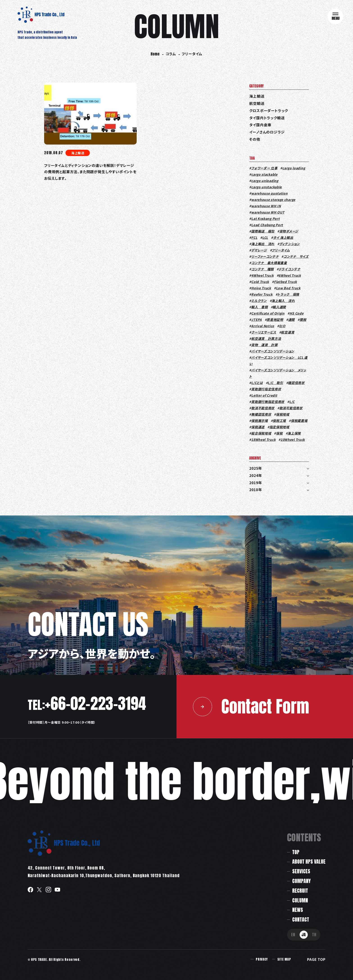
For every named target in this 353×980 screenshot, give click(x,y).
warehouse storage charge (273, 200)
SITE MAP (284, 959)
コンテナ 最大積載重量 (269, 263)
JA (304, 935)
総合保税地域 (261, 433)
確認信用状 (296, 383)
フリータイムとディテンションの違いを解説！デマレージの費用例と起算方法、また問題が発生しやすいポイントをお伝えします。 (90, 172)
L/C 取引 (275, 383)
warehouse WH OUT (268, 212)
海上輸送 (78, 153)
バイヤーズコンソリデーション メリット (278, 373)
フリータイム (281, 250)
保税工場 (279, 421)
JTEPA (257, 320)
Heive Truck (261, 288)
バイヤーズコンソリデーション (273, 351)
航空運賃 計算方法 (266, 338)
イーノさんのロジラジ (267, 132)
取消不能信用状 (263, 408)
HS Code (297, 313)
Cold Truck (260, 282)
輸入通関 (279, 307)
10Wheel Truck (293, 439)
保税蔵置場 (299, 421)
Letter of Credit (264, 395)
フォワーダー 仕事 (264, 168)
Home (155, 54)
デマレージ (259, 250)
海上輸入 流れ (283, 301)
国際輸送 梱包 (263, 231)
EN (293, 935)
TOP (296, 852)
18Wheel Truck (263, 439)
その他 (255, 139)
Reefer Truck (262, 294)
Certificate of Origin (268, 313)
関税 (303, 320)
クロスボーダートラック (269, 111)
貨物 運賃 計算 (265, 345)
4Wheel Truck (262, 275)
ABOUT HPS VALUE (309, 862)
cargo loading (294, 168)
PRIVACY (262, 959)
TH (314, 935)
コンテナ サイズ (296, 256)
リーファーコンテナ (265, 256)
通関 (291, 320)
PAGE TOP (316, 959)
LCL (265, 237)
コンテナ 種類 (262, 269)
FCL (254, 237)
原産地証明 (275, 320)
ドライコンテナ (290, 269)
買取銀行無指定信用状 (268, 402)
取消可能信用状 (291, 408)
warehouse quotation (269, 193)
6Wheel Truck (290, 275)
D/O (282, 326)
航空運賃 (288, 332)
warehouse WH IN (266, 206)
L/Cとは (257, 383)
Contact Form (251, 706)
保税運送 (258, 427)
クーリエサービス (264, 332)
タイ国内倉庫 (260, 125)
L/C (292, 402)
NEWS (298, 910)
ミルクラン (259, 301)
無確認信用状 (261, 414)
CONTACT (301, 919)
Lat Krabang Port (265, 219)
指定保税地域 (279, 427)
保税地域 (283, 414)
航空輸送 (257, 103)
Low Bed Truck (288, 288)
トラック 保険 (288, 294)
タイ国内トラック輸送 (267, 118)
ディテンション (290, 244)
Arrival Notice (263, 326)
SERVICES (301, 871)
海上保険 (294, 433)
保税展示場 (260, 421)
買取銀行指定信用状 (266, 389)
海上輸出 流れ (263, 244)
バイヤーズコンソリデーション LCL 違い (278, 361)
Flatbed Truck (285, 282)
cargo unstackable (267, 187)
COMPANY (301, 881)
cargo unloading (265, 181)
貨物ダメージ (289, 231)
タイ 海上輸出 (283, 237)
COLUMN (300, 900)
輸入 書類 (260, 307)
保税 (279, 433)
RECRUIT (300, 891)
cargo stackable (264, 174)
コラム (171, 54)
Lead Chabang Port (267, 225)
